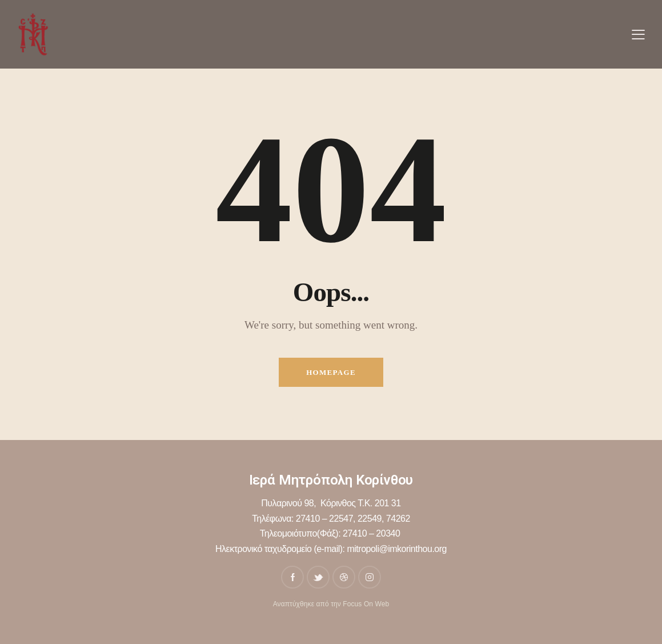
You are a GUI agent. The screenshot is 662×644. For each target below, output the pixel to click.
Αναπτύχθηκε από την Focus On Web (331, 604)
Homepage (331, 372)
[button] (638, 34)
